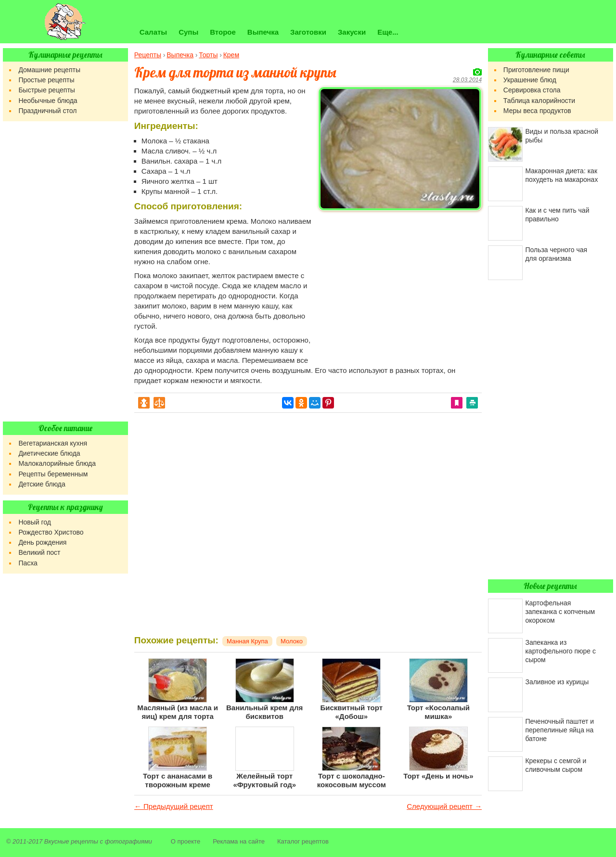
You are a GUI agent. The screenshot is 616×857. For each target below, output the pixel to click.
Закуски (352, 32)
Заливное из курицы (557, 682)
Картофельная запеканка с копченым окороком (560, 612)
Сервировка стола (532, 90)
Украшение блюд (530, 80)
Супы (188, 32)
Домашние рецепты (49, 70)
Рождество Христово (51, 532)
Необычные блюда (48, 101)
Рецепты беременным (53, 474)
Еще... (388, 32)
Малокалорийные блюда (57, 463)
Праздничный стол (47, 111)
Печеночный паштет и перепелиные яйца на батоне (559, 730)
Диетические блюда (49, 453)
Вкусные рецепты (71, 841)
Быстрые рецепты (46, 90)
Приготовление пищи (536, 70)
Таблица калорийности (539, 101)
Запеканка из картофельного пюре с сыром (560, 651)
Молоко (292, 641)
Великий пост (39, 552)
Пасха (28, 563)
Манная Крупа (247, 641)
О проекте (186, 841)
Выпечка (263, 32)
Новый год (35, 522)
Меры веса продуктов (537, 111)
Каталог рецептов (303, 841)
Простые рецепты (46, 80)
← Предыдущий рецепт (174, 806)
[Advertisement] (400, 282)
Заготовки (308, 32)
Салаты (153, 32)
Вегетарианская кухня (53, 443)
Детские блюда (42, 484)
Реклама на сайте (239, 841)
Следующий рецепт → (444, 806)
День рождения (42, 542)
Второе (223, 32)
